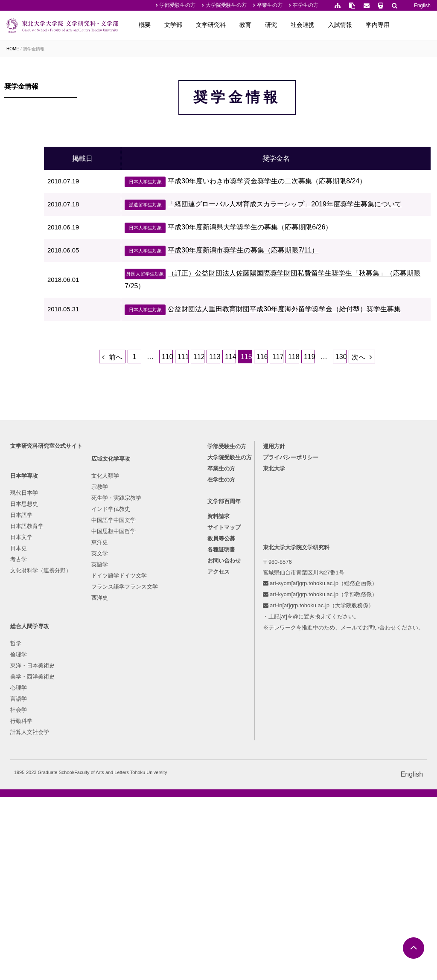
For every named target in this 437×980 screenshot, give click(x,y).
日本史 (21, 648)
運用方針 (37, 726)
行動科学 (221, 670)
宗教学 (120, 604)
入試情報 (374, 25)
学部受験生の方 (178, 5)
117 (303, 422)
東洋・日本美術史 (233, 615)
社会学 (219, 659)
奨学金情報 (34, 49)
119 (335, 422)
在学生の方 (306, 5)
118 (319, 422)
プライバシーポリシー (53, 737)
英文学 (120, 670)
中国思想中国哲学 (134, 648)
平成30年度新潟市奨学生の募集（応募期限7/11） (263, 288)
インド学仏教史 (131, 626)
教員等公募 (336, 640)
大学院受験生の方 (226, 5)
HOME (13, 49)
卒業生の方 (270, 5)
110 (192, 422)
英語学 (120, 681)
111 (208, 422)
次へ (384, 422)
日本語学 (24, 614)
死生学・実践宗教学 (137, 615)
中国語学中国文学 (134, 637)
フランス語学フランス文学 (145, 703)
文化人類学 (126, 593)
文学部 (207, 25)
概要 (179, 25)
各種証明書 (336, 651)
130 (366, 422)
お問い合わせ (339, 663)
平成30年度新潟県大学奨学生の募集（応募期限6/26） (270, 265)
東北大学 (37, 748)
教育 (280, 25)
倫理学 (219, 604)
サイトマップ (339, 629)
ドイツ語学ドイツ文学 (140, 692)
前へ (141, 422)
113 (240, 422)
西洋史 (120, 715)
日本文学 (24, 636)
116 (287, 422)
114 (256, 422)
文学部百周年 (339, 603)
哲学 (216, 593)
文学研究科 (245, 25)
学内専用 (412, 25)
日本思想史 (27, 603)
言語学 (219, 648)
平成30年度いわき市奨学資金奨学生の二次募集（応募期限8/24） (287, 206)
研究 (305, 25)
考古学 (21, 659)
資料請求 (334, 618)
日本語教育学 (29, 625)
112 (224, 422)
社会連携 (337, 25)
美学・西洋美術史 (233, 626)
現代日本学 (27, 592)
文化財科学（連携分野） (43, 670)
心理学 (219, 637)
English (422, 6)
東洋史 (120, 659)
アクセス (334, 674)
